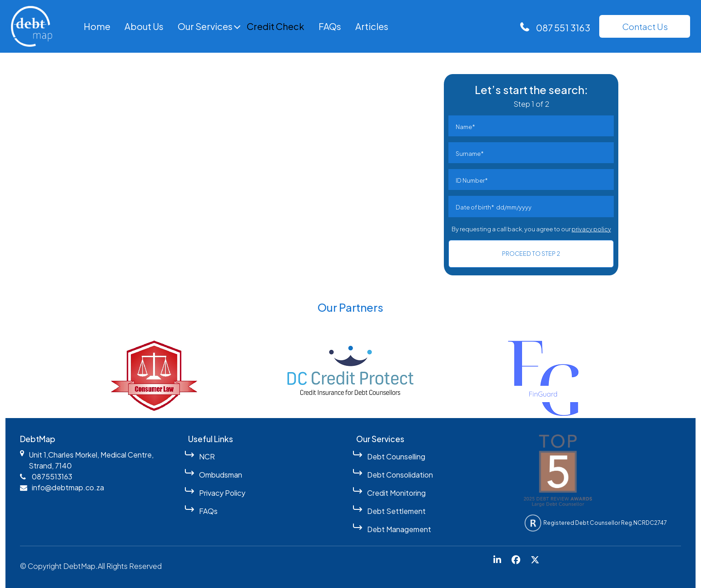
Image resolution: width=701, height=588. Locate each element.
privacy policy (591, 229)
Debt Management (399, 529)
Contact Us (645, 26)
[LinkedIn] (497, 560)
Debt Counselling (396, 456)
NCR (207, 456)
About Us (144, 26)
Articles (372, 26)
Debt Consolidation (400, 475)
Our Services (205, 26)
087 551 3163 (563, 27)
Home (97, 26)
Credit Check (276, 26)
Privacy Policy (222, 493)
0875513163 (52, 476)
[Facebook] (516, 560)
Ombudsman (221, 475)
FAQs (330, 26)
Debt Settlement (396, 511)
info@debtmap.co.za (68, 487)
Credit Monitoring (396, 493)
